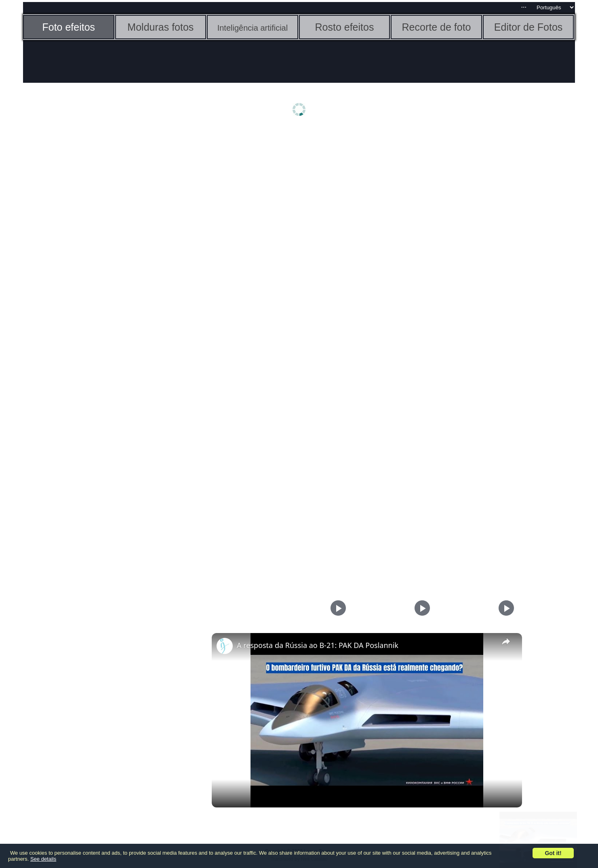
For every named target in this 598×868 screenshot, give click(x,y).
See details (43, 859)
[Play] (420, 608)
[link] (225, 646)
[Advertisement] (86, 257)
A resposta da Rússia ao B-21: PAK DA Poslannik (318, 645)
